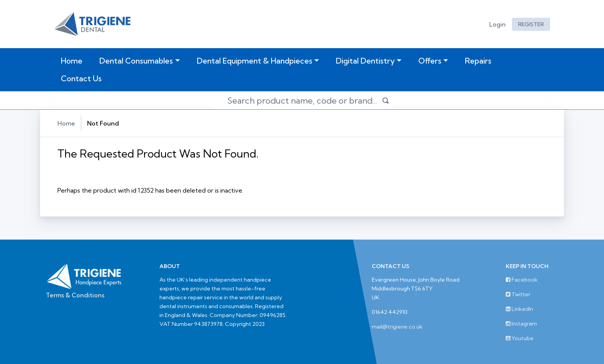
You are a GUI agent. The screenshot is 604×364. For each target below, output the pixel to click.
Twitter (518, 294)
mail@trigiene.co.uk (397, 327)
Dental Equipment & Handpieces (255, 61)
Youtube (520, 338)
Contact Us (81, 78)
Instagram (521, 324)
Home (73, 60)
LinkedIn (519, 309)
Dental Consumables (136, 61)
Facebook (522, 280)
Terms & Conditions (75, 295)
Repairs (478, 61)
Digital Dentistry (365, 61)
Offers (430, 61)
